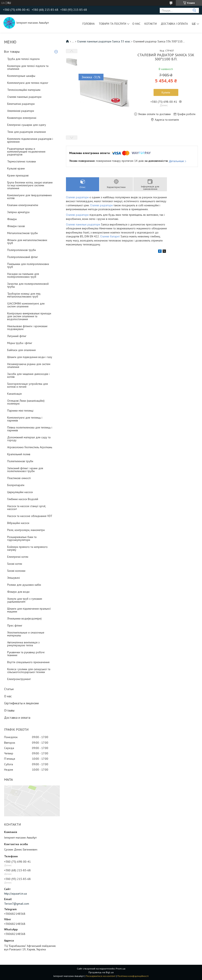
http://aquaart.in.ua (15, 894)
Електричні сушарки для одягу (27, 125)
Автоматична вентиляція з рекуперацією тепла (23, 644)
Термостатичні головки (22, 161)
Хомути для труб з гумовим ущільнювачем (25, 600)
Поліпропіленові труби (22, 250)
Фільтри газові (16, 226)
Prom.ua (121, 969)
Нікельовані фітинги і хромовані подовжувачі (27, 328)
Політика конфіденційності (133, 976)
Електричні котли (18, 557)
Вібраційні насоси (18, 523)
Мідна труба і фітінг (20, 343)
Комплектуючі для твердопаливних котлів (29, 197)
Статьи (9, 689)
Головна (89, 24)
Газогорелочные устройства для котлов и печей (28, 385)
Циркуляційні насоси (20, 492)
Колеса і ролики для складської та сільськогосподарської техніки (29, 671)
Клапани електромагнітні (23, 205)
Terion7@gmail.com (17, 904)
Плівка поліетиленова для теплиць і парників (30, 429)
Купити (166, 92)
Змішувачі (14, 578)
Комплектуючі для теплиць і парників (25, 419)
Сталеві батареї (110, 236)
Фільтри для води (18, 592)
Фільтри (12, 219)
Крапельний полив (19, 454)
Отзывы (9, 710)
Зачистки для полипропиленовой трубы (28, 285)
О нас (136, 24)
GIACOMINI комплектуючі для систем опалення (26, 305)
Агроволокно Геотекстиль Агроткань (30, 447)
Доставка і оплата (174, 24)
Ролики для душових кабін (24, 585)
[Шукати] (194, 10)
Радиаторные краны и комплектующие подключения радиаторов (26, 152)
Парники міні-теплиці (20, 411)
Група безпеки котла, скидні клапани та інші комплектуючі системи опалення (30, 185)
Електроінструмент (19, 679)
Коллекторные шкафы (21, 76)
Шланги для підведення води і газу (30, 357)
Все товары (12, 52)
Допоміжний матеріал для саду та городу (29, 439)
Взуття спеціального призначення (28, 662)
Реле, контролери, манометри (26, 530)
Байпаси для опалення (21, 350)
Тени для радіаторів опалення (26, 132)
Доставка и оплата (17, 718)
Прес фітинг (15, 625)
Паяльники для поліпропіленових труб (28, 265)
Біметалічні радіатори (21, 104)
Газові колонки (16, 571)
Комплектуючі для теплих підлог (28, 83)
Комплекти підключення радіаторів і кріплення (30, 140)
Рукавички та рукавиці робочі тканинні (26, 654)
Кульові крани (16, 168)
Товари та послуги (112, 24)
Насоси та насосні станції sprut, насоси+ (26, 507)
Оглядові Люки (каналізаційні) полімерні (26, 402)
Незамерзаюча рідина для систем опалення (29, 365)
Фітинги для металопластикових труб (27, 241)
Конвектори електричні (22, 118)
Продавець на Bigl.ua (101, 972)
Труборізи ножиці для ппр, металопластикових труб (24, 295)
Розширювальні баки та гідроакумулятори (22, 538)
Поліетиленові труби (20, 461)
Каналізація (14, 394)
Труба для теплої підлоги (23, 59)
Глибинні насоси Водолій (23, 499)
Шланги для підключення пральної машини (29, 610)
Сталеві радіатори (78, 197)
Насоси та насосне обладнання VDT (30, 516)
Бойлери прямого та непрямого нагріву (27, 548)
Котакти (151, 24)
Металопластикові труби (22, 233)
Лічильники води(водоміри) (24, 618)
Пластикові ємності (19, 478)
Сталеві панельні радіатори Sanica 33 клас (104, 41)
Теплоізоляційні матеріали (24, 90)
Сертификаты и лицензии (21, 703)
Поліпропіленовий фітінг (23, 257)
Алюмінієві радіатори (21, 111)
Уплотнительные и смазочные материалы (26, 634)
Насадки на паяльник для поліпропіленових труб (23, 275)
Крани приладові (18, 175)
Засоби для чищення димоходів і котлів (28, 375)
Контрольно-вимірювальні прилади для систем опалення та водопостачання (29, 316)
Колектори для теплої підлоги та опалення (28, 67)
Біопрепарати (16, 485)
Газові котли (15, 564)
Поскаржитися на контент (101, 976)
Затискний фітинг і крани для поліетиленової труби (25, 470)
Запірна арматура (18, 212)
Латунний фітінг (17, 336)
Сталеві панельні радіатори (24, 97)
